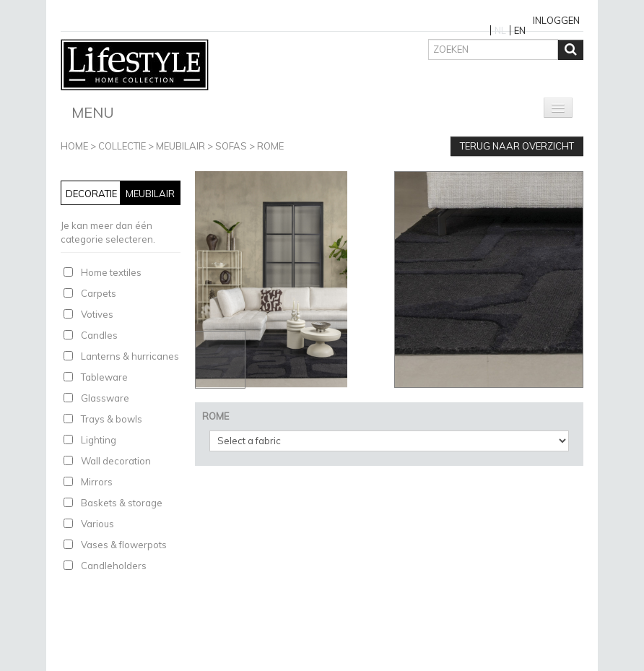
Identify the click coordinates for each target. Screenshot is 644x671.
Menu (93, 112)
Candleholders (114, 566)
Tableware (104, 377)
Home (74, 146)
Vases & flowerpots (124, 545)
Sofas (231, 146)
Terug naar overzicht (517, 146)
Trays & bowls (112, 419)
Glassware (105, 398)
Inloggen (556, 20)
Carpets (99, 293)
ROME (270, 146)
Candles (99, 335)
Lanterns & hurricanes (130, 356)
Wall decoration (116, 461)
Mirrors (97, 482)
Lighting (99, 440)
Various (97, 524)
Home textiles (111, 272)
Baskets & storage (122, 503)
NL (500, 30)
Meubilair (180, 146)
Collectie (122, 146)
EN (520, 30)
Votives (97, 314)
